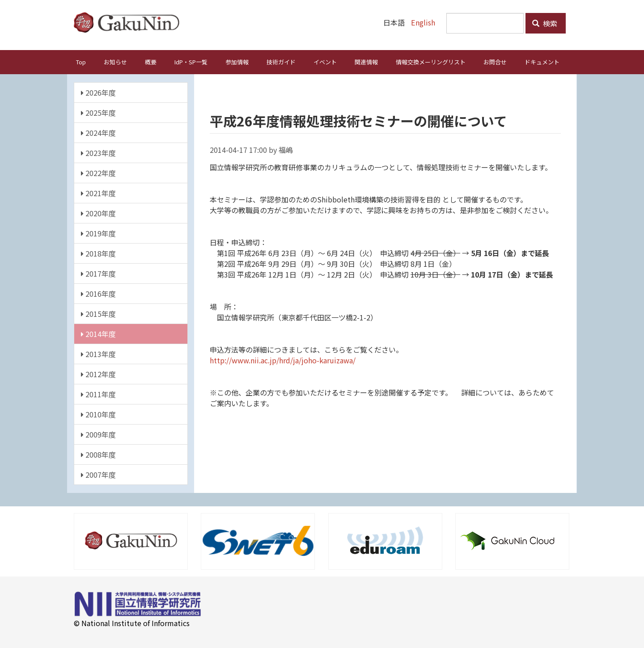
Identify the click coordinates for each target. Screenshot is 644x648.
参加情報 (237, 62)
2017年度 (98, 274)
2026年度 (98, 93)
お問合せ (495, 62)
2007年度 (98, 475)
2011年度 (98, 394)
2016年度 (98, 294)
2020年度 (98, 213)
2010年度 (98, 414)
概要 (151, 62)
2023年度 (98, 153)
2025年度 (98, 113)
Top (81, 62)
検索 (545, 23)
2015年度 (98, 314)
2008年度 (98, 454)
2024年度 (98, 133)
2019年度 (98, 233)
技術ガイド (281, 62)
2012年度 (98, 374)
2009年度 (98, 434)
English (423, 22)
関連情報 (366, 62)
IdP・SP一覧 (191, 62)
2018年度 (98, 253)
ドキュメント (542, 62)
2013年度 (98, 354)
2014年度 (98, 334)
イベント (325, 62)
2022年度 (98, 173)
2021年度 (98, 193)
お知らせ (115, 62)
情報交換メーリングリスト (431, 62)
